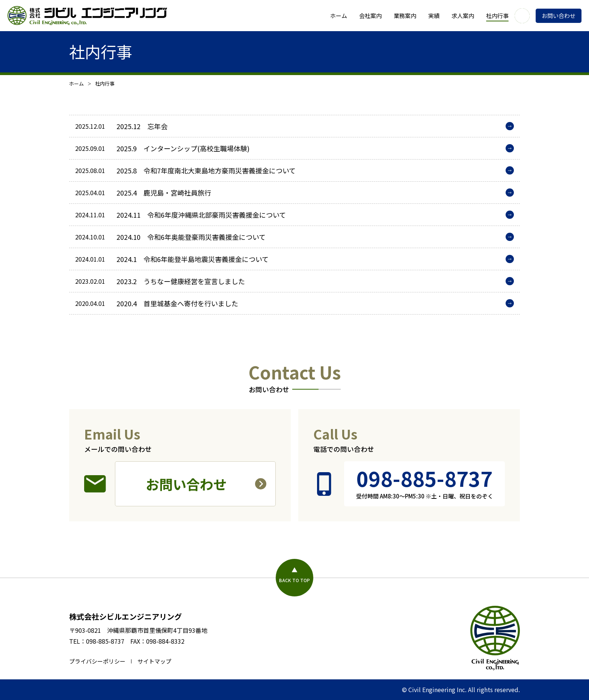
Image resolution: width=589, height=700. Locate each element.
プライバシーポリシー (97, 661)
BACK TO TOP (294, 580)
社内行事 (497, 16)
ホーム (339, 16)
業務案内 (405, 16)
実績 (434, 16)
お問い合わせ (559, 16)
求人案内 (463, 16)
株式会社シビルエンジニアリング (125, 616)
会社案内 (370, 16)
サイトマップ (154, 661)
